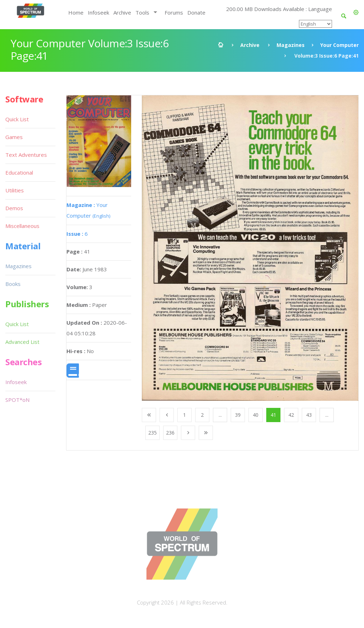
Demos (14, 208)
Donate (196, 12)
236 (170, 433)
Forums (174, 12)
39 (238, 415)
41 (273, 415)
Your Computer (339, 45)
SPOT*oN (17, 400)
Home (76, 12)
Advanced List (22, 342)
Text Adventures (26, 155)
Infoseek (98, 12)
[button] (356, 12)
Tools (142, 12)
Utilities (15, 190)
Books (13, 284)
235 (152, 433)
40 (256, 415)
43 (309, 415)
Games (14, 137)
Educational (19, 172)
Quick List (17, 119)
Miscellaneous (22, 226)
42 (291, 415)
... (220, 415)
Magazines (291, 45)
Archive (122, 12)
